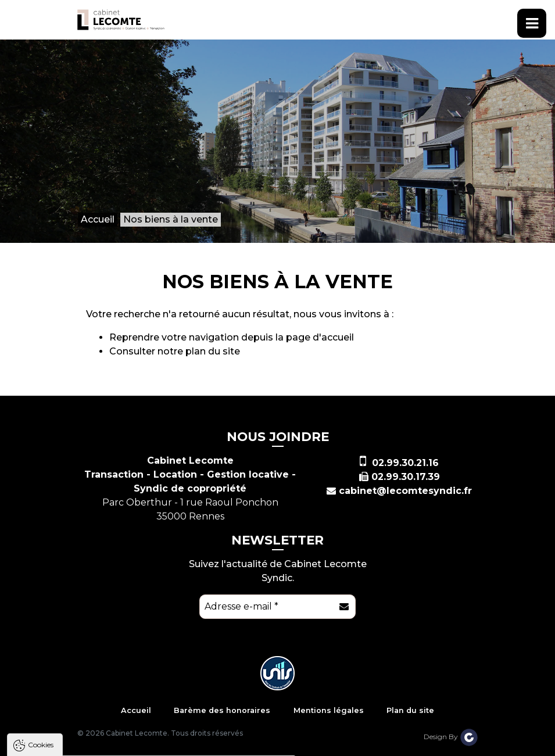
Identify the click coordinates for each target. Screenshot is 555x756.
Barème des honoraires (222, 710)
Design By (451, 737)
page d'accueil (320, 337)
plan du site (213, 351)
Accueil (136, 710)
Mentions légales (329, 710)
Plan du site (410, 710)
